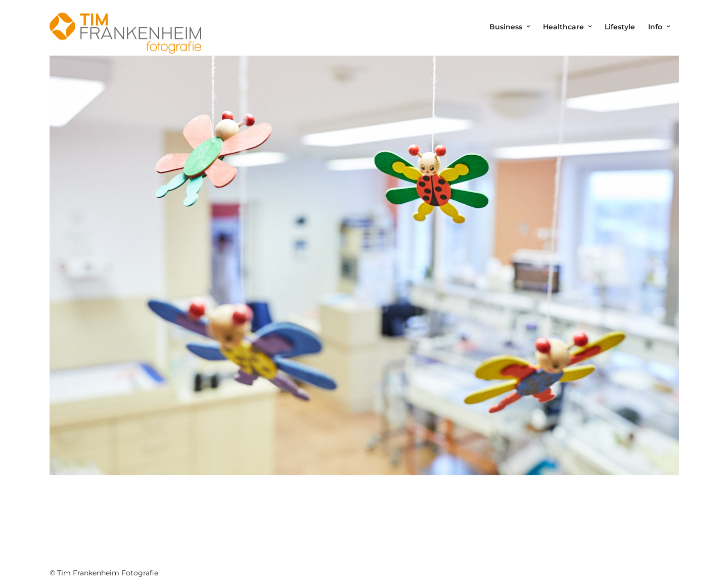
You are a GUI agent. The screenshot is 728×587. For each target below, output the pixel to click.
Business (506, 27)
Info (655, 27)
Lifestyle (620, 27)
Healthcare (563, 27)
